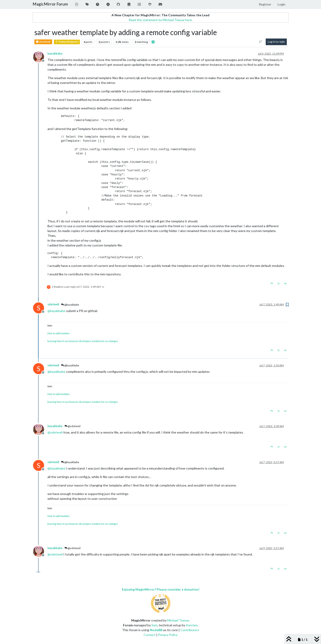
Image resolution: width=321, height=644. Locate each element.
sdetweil (53, 304)
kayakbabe (55, 54)
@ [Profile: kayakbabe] (56, 311)
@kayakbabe (70, 305)
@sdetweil (73, 426)
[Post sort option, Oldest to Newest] (260, 42)
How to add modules (59, 333)
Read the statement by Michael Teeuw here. (161, 20)
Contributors (190, 630)
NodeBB (156, 630)
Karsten (192, 625)
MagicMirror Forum (50, 4)
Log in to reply (276, 42)
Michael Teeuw (178, 620)
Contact (150, 635)
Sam (154, 625)
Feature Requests (67, 42)
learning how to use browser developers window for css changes (83, 341)
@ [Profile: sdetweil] (55, 432)
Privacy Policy (168, 635)
